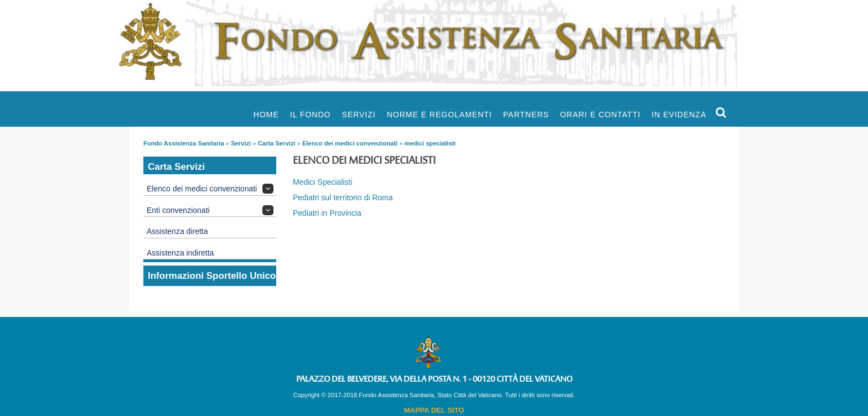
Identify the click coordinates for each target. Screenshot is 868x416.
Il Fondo (311, 115)
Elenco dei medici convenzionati (350, 143)
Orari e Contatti (600, 115)
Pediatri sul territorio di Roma (343, 197)
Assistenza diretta (177, 231)
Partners (526, 115)
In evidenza (679, 115)
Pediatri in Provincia (327, 213)
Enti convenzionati (178, 210)
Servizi (358, 115)
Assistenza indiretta (180, 253)
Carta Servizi (277, 143)
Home (266, 115)
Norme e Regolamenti (440, 115)
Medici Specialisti (322, 182)
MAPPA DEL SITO (434, 410)
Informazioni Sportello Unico (212, 276)
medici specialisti (430, 143)
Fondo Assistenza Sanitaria (184, 143)
